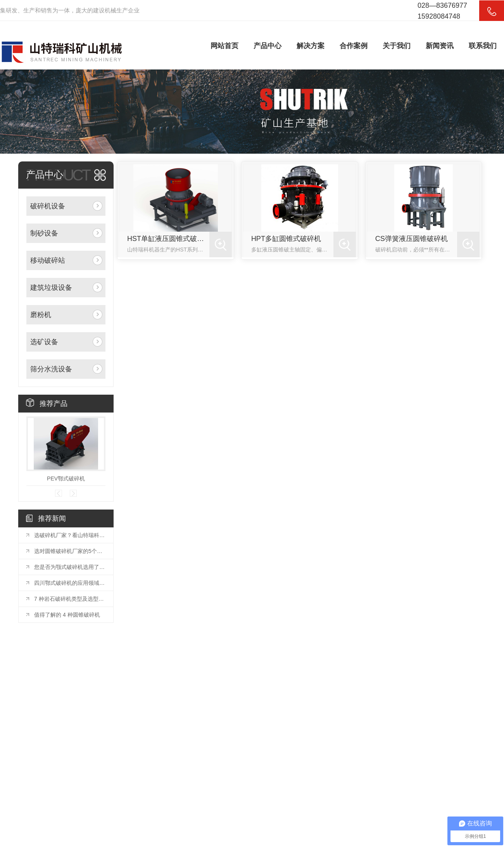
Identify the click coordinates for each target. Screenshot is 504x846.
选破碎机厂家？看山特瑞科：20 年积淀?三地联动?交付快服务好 (70, 535)
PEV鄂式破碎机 (66, 478)
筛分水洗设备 (51, 369)
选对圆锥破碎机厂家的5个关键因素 (70, 551)
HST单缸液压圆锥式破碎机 (168, 239)
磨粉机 (41, 315)
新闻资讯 (440, 46)
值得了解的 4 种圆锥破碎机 (67, 615)
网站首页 (224, 46)
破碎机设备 (48, 206)
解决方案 (311, 46)
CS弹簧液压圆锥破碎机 (412, 239)
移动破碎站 (48, 260)
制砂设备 (44, 233)
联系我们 (483, 46)
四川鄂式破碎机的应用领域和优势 (70, 583)
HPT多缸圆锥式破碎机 (286, 239)
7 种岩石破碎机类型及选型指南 (70, 599)
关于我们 (397, 46)
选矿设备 (44, 342)
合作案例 (354, 46)
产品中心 (268, 46)
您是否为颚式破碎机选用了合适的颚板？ (70, 567)
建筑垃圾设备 (51, 288)
